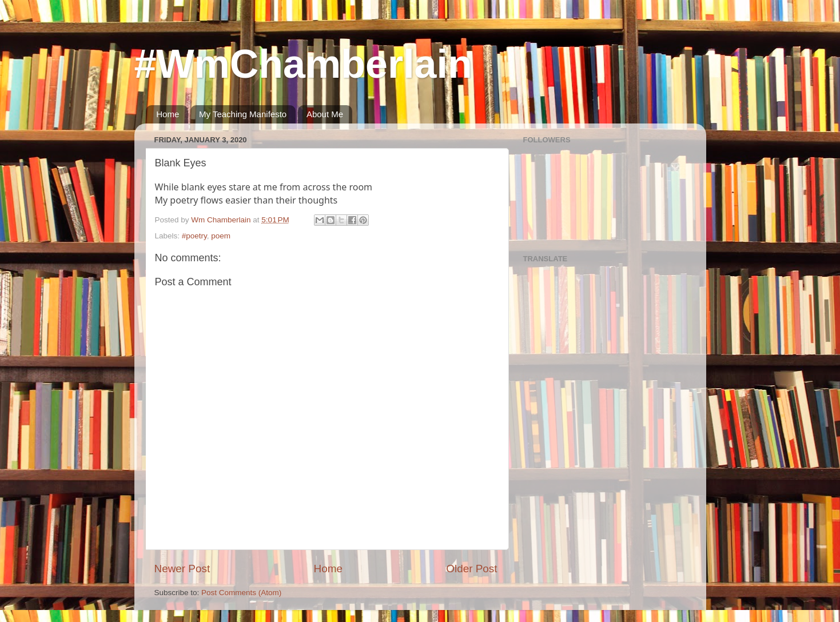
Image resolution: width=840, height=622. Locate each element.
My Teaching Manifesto (243, 114)
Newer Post (182, 569)
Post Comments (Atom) (241, 593)
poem (221, 236)
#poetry (194, 236)
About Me (325, 114)
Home (168, 114)
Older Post (471, 569)
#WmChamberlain (303, 64)
